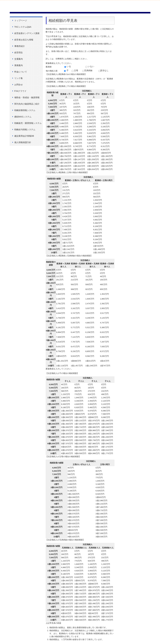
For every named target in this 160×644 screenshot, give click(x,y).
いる (68, 67)
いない (90, 67)
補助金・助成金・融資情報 (27, 97)
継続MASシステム (23, 117)
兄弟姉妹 (87, 71)
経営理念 (19, 53)
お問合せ (19, 85)
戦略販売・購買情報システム (28, 123)
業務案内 (19, 65)
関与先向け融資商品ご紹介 (27, 104)
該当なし (103, 71)
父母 (75, 71)
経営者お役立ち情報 (24, 40)
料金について (21, 72)
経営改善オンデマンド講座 (27, 33)
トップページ (21, 20)
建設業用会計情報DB (24, 136)
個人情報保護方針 (23, 142)
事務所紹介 (20, 46)
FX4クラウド (21, 91)
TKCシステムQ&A (23, 27)
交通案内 (19, 59)
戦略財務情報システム (25, 110)
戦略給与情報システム (25, 130)
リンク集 (19, 78)
